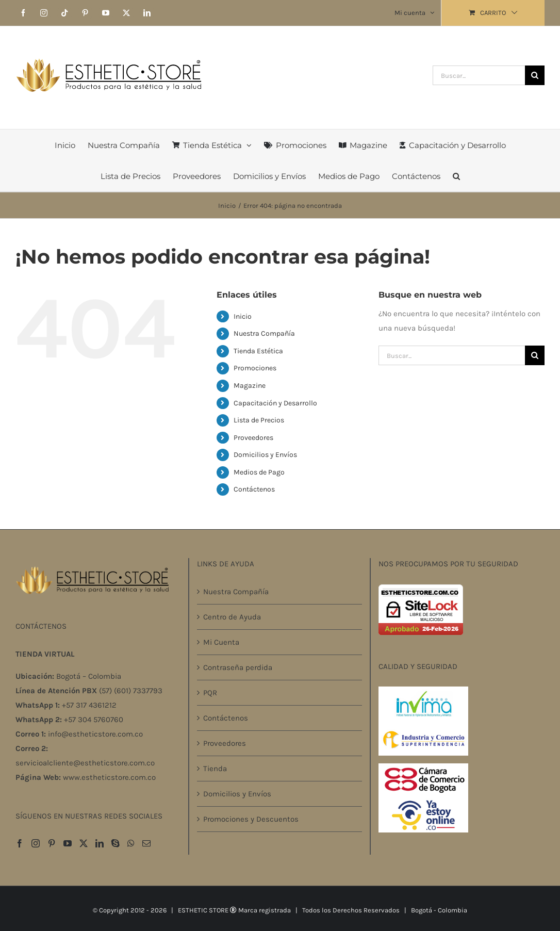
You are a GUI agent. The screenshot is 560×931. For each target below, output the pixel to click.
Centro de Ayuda (232, 617)
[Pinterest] (52, 843)
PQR (210, 693)
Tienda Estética (258, 351)
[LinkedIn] (100, 843)
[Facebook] (20, 843)
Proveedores (253, 438)
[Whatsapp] (131, 843)
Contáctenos (254, 489)
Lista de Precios (259, 420)
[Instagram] (36, 843)
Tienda (215, 769)
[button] (456, 176)
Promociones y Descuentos (251, 819)
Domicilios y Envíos (265, 455)
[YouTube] (68, 843)
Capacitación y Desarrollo (275, 403)
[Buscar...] (479, 75)
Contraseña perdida (238, 667)
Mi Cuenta (221, 642)
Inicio (243, 316)
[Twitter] (84, 843)
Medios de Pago (259, 472)
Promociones (255, 368)
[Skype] (116, 843)
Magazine (250, 386)
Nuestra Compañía (264, 333)
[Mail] (146, 843)
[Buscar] (535, 75)
